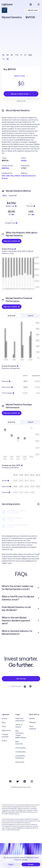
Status (4, 741)
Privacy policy (21, 748)
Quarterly (12, 316)
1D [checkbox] (4, 55)
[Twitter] (17, 781)
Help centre (6, 730)
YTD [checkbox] (17, 55)
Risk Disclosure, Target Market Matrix (21, 734)
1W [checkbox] (8, 55)
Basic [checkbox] (5, 196)
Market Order (21, 76)
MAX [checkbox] (30, 55)
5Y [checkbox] (25, 55)
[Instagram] (32, 781)
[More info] (38, 504)
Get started (21, 679)
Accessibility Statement (20, 757)
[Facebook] (10, 781)
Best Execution (19, 743)
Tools (4, 726)
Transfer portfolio (5, 736)
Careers (32, 718)
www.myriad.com (28, 176)
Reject (11, 864)
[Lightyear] (7, 4)
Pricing (4, 718)
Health (24, 161)
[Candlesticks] (8, 59)
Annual (30, 316)
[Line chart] (4, 59)
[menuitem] (21, 588)
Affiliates (33, 722)
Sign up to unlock (12, 241)
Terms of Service (19, 726)
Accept (31, 864)
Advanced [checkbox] (13, 196)
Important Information (20, 720)
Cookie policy (21, 752)
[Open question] (38, 588)
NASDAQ (5, 168)
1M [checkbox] (12, 55)
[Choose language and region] (31, 4)
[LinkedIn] (25, 781)
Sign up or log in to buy (21, 94)
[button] (11, 158)
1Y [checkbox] (21, 55)
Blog (4, 722)
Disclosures (20, 762)
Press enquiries (33, 728)
